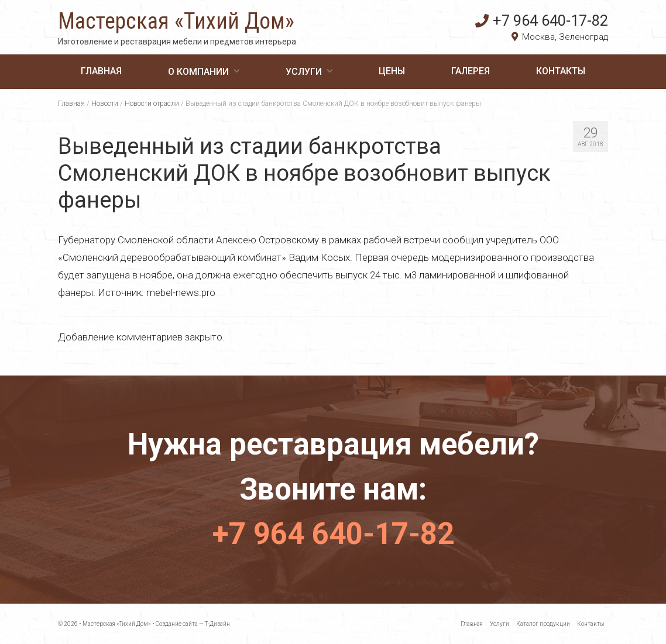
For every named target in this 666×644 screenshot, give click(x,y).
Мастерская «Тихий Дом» (176, 21)
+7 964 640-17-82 (542, 20)
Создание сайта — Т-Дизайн (193, 624)
